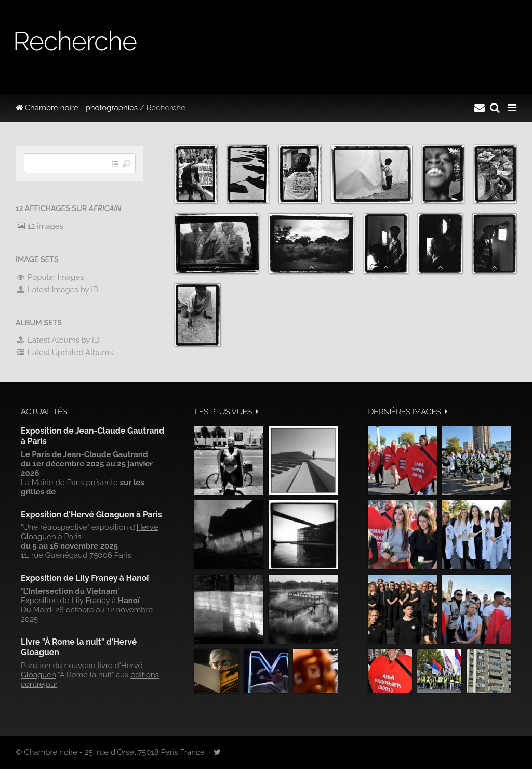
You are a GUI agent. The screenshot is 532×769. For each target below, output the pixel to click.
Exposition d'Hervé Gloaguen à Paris (91, 514)
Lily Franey (90, 601)
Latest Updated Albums (64, 353)
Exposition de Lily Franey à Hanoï (85, 578)
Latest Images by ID (57, 290)
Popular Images (50, 277)
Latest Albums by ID (58, 340)
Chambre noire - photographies (77, 108)
